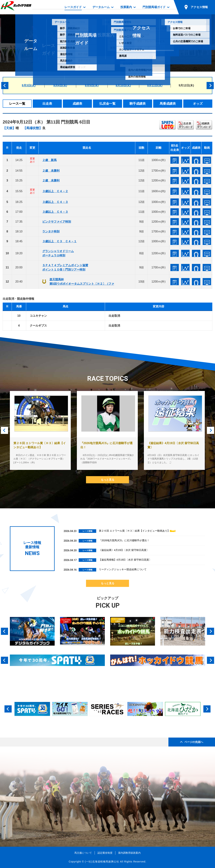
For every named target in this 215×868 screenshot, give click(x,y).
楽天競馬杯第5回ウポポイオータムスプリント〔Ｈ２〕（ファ (82, 282)
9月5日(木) (92, 85)
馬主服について (83, 853)
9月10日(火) (123, 85)
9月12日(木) (186, 85)
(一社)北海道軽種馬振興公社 (102, 862)
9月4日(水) (60, 85)
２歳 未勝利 (51, 171)
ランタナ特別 (51, 231)
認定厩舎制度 (105, 853)
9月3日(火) (29, 85)
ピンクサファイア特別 (57, 222)
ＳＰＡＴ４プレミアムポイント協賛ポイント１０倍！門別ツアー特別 (65, 267)
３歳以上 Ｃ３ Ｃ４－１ (59, 241)
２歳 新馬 (49, 160)
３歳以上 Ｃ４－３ (55, 202)
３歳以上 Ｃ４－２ (55, 191)
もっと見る (108, 480)
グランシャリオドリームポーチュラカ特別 (58, 253)
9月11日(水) (155, 85)
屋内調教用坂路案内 (129, 853)
